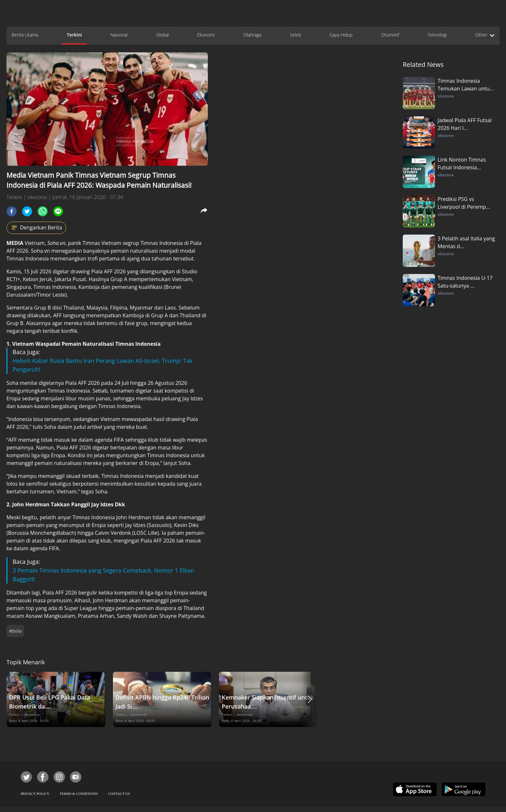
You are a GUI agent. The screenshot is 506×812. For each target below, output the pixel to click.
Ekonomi (206, 35)
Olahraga (252, 35)
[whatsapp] (43, 211)
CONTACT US (119, 794)
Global (162, 35)
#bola (15, 631)
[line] (58, 211)
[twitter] (27, 211)
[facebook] (12, 211)
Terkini (74, 35)
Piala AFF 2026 (60, 593)
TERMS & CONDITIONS (79, 794)
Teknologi (437, 35)
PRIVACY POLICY (35, 794)
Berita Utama (25, 35)
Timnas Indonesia (162, 243)
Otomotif (390, 35)
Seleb (295, 35)
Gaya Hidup (341, 35)
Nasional (119, 35)
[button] (310, 699)
